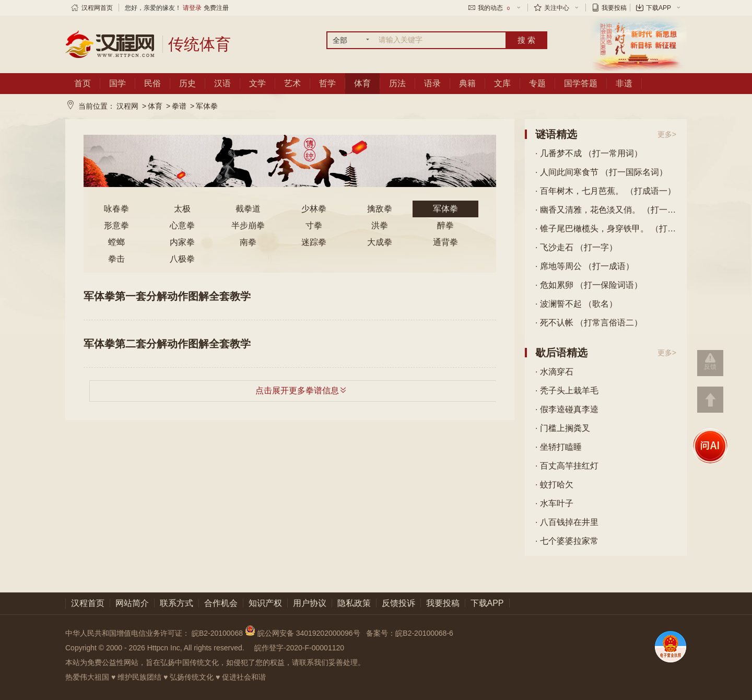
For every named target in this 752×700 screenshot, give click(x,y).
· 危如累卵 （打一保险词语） (589, 285)
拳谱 (179, 106)
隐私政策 (354, 603)
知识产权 (265, 603)
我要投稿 (614, 8)
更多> (667, 134)
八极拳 (182, 259)
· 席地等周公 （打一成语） (585, 266)
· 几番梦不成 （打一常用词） (589, 153)
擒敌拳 (380, 209)
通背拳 (445, 242)
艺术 (292, 83)
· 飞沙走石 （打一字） (576, 247)
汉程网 (127, 106)
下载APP (659, 8)
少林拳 (314, 209)
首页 (83, 83)
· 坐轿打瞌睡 (559, 447)
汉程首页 (88, 603)
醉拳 (445, 225)
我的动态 (495, 8)
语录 (432, 83)
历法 (397, 83)
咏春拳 (116, 209)
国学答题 (581, 83)
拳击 (116, 259)
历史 (187, 83)
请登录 (192, 8)
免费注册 (216, 8)
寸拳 (314, 225)
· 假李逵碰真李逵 (567, 409)
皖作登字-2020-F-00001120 (299, 648)
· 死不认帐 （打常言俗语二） (589, 323)
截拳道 (248, 209)
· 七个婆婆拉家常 (567, 541)
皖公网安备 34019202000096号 (304, 633)
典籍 (467, 83)
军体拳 (207, 106)
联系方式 (177, 603)
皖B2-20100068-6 (424, 633)
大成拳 (380, 242)
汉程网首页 (97, 8)
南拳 (248, 242)
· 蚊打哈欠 (554, 485)
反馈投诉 (398, 603)
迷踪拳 (314, 242)
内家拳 (182, 242)
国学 (118, 83)
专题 (537, 83)
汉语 (222, 83)
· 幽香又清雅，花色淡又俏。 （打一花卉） (606, 210)
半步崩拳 (248, 225)
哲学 (327, 83)
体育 (362, 83)
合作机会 (221, 603)
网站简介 (132, 603)
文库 (502, 83)
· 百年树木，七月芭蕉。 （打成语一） (606, 191)
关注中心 (557, 8)
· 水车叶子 (554, 503)
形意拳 (116, 225)
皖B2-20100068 (217, 633)
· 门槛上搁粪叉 (563, 428)
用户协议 (310, 603)
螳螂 (116, 242)
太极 (182, 209)
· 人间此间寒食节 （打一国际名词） (601, 172)
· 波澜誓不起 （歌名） (576, 304)
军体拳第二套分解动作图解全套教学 (167, 344)
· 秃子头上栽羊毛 (567, 390)
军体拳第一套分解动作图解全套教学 (167, 296)
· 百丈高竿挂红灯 (567, 466)
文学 (257, 83)
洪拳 (380, 225)
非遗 (624, 83)
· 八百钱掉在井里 (567, 522)
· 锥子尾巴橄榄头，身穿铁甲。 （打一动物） (606, 229)
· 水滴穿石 (554, 372)
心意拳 (182, 225)
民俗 (152, 83)
